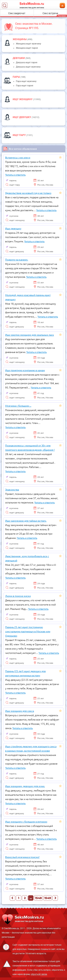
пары (17, 77)
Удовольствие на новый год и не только (28, 193)
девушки (19, 58)
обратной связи (39, 974)
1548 (38, 898)
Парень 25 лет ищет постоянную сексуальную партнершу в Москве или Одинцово (28, 631)
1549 (48, 898)
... (31, 898)
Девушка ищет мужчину (28, 67)
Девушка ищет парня (27, 63)
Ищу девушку (22, 117)
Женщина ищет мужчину (28, 44)
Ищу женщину (23, 99)
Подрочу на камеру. (17, 260)
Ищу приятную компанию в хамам (25, 370)
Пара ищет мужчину (26, 81)
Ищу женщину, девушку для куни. (25, 786)
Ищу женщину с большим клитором (26, 822)
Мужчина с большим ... (18, 406)
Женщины (20, 39)
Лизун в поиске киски (18, 596)
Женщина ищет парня (27, 48)
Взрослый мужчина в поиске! (22, 857)
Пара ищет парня (25, 86)
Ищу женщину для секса (20, 711)
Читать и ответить (15, 175)
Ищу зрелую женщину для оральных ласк (30, 335)
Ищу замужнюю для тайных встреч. (26, 521)
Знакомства (12, 489)
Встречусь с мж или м (18, 157)
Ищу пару (19, 135)
